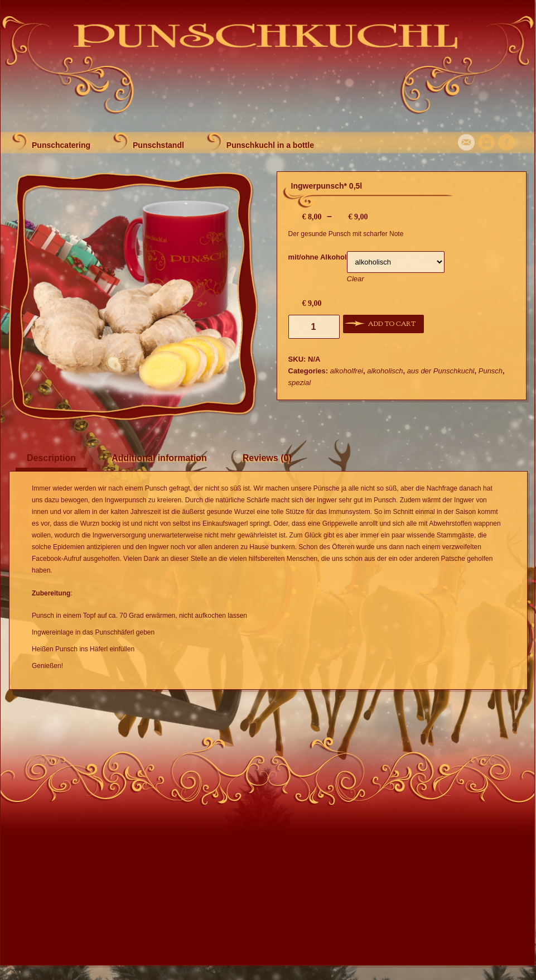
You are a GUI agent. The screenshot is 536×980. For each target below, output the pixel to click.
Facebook (506, 142)
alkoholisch (385, 371)
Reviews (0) (267, 458)
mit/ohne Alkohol (318, 257)
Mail (466, 142)
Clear (356, 279)
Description (51, 458)
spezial (300, 383)
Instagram (486, 142)
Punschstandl (158, 145)
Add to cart (392, 324)
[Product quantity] (314, 327)
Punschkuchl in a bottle (270, 145)
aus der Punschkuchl (441, 371)
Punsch (491, 371)
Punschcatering (61, 145)
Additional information (159, 458)
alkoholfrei (347, 371)
